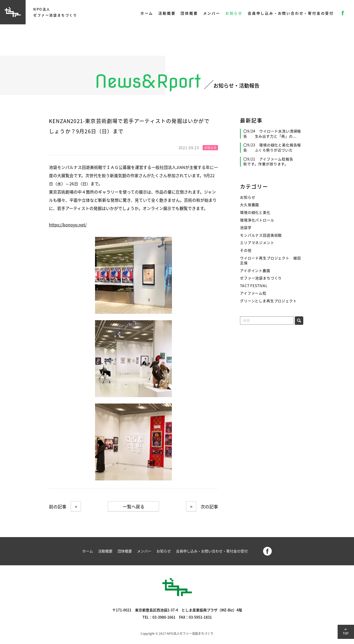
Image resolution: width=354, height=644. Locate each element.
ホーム (147, 13)
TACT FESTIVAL (254, 286)
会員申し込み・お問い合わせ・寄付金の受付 (291, 13)
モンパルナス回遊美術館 (261, 235)
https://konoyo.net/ (68, 225)
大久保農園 (249, 205)
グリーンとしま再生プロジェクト (268, 301)
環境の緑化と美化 (255, 212)
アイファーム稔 (253, 293)
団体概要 (189, 13)
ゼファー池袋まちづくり (261, 278)
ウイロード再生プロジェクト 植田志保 (270, 261)
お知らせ (234, 13)
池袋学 (246, 228)
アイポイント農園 (255, 271)
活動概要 (167, 13)
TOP (346, 633)
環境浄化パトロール (257, 220)
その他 (246, 250)
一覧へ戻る (134, 506)
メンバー (212, 13)
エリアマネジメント (257, 243)
